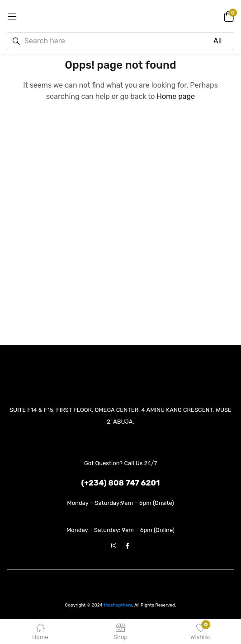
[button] (227, 16)
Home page (176, 96)
